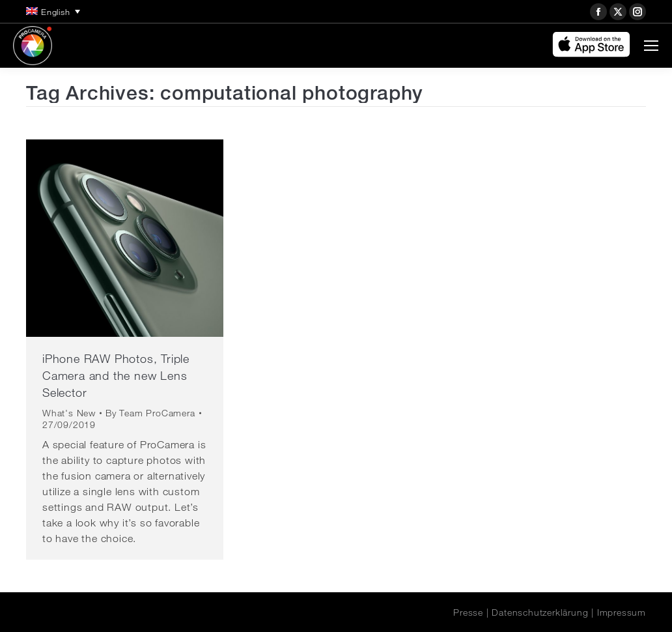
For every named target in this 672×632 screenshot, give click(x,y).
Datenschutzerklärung (540, 612)
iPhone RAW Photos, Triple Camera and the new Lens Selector (116, 375)
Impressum (622, 612)
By (150, 413)
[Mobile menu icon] (651, 46)
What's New (69, 413)
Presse (468, 612)
